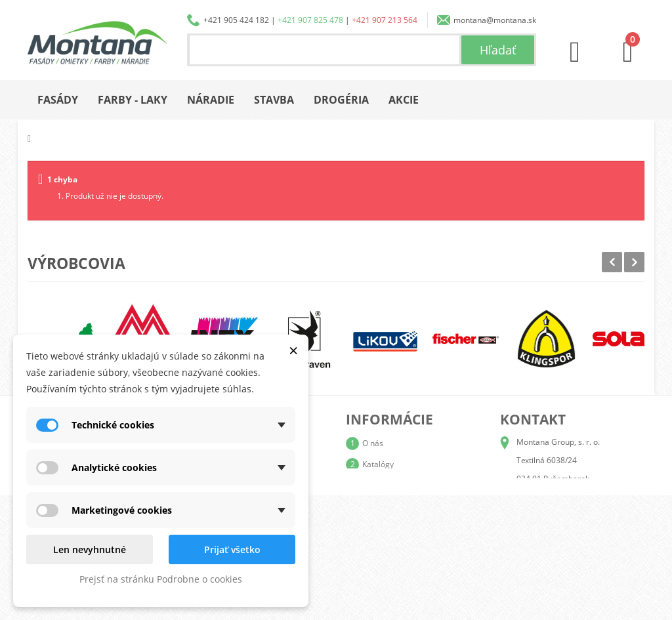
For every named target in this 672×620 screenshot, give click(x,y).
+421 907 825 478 (310, 20)
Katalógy (378, 464)
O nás (373, 443)
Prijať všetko (232, 549)
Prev (612, 262)
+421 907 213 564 (385, 20)
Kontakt (376, 548)
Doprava (378, 485)
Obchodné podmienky (402, 506)
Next (634, 262)
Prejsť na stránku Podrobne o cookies (161, 579)
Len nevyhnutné (90, 549)
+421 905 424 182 (236, 20)
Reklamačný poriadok (401, 527)
